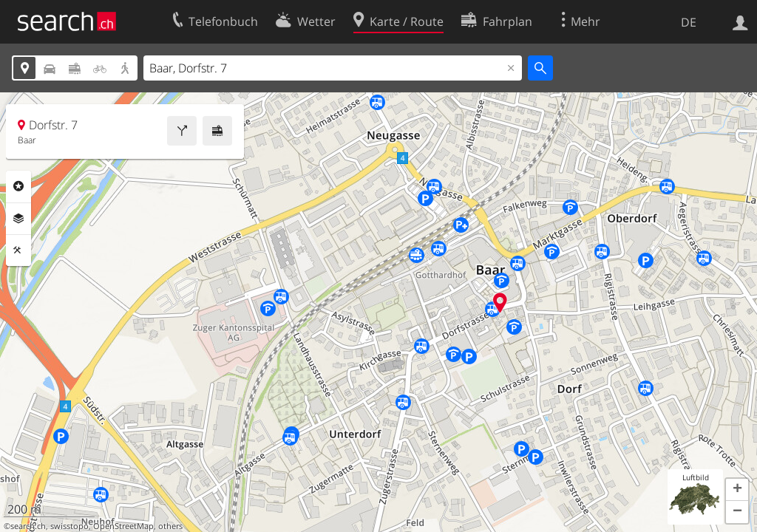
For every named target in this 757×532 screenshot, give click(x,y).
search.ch (28, 526)
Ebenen (18, 219)
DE (689, 22)
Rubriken (18, 186)
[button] (737, 490)
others (170, 526)
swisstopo (69, 526)
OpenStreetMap (123, 526)
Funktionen (18, 250)
